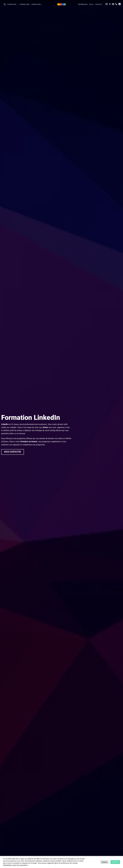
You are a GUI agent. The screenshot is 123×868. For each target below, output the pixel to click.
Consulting (37, 4)
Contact (99, 4)
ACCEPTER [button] (115, 862)
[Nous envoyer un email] (113, 4)
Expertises (13, 4)
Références (83, 4)
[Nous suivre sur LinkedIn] (120, 4)
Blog (91, 4)
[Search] (5, 4)
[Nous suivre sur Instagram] (107, 4)
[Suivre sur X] (110, 4)
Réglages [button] (105, 862)
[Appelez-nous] (116, 4)
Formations (25, 4)
